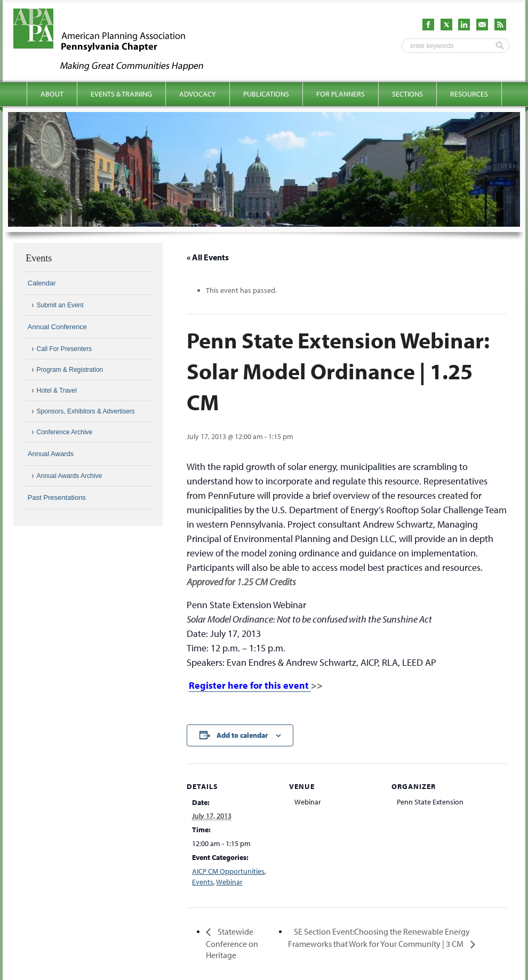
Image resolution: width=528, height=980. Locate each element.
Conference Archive (65, 432)
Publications (266, 94)
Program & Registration (70, 370)
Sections (407, 94)
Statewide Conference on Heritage (232, 943)
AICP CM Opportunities (228, 871)
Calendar (42, 283)
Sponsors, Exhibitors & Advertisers (86, 411)
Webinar (229, 882)
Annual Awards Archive (70, 476)
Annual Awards (51, 454)
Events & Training (121, 94)
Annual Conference (57, 327)
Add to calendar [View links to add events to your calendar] (242, 735)
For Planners (341, 94)
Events (203, 882)
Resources (469, 94)
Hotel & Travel (57, 391)
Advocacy (198, 94)
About (52, 94)
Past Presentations (57, 497)
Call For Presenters (64, 349)
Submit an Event (60, 305)
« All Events (208, 257)
